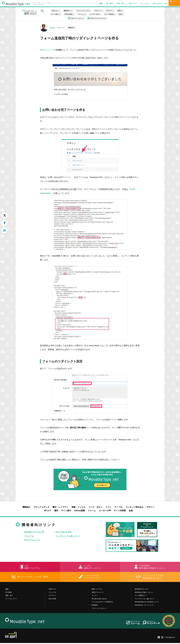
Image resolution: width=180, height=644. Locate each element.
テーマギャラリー (11, 600)
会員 (122, 14)
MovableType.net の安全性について (147, 603)
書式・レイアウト (60, 507)
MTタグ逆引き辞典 (64, 532)
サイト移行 (57, 14)
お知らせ (57, 11)
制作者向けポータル (34, 532)
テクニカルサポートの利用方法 (102, 603)
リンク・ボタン (95, 507)
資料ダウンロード (98, 593)
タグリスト (52, 596)
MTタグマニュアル (33, 540)
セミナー (95, 596)
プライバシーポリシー (99, 609)
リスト (108, 507)
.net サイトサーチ (98, 18)
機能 (97, 3)
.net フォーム (77, 18)
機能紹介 (69, 11)
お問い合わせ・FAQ (155, 3)
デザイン (99, 11)
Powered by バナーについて (144, 606)
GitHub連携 (70, 14)
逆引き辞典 (52, 600)
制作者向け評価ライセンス (144, 593)
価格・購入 (117, 3)
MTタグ (111, 11)
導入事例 (105, 3)
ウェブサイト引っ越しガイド (68, 536)
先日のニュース (47, 50)
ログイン (172, 4)
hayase (52, 28)
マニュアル (140, 3)
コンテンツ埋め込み (134, 507)
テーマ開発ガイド (141, 596)
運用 (121, 11)
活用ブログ (128, 3)
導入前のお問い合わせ (99, 600)
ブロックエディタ (84, 11)
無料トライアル (97, 590)
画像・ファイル (78, 507)
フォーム (83, 14)
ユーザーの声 (96, 14)
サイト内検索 (110, 14)
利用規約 (95, 606)
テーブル (118, 507)
